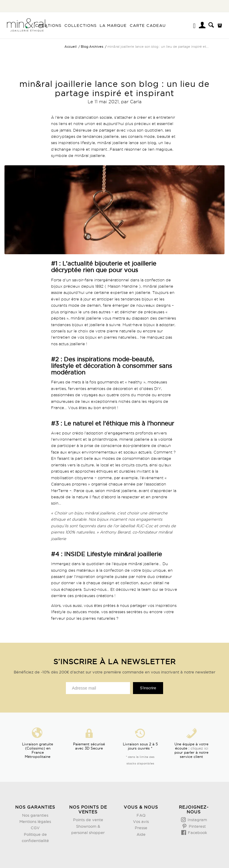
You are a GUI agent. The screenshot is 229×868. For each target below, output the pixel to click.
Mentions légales (35, 821)
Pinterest (197, 826)
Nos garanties (35, 815)
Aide (141, 834)
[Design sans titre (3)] (27, 25)
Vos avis (141, 821)
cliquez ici (199, 748)
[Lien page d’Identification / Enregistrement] (203, 26)
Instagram (197, 820)
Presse (141, 828)
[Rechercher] (211, 25)
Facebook (197, 832)
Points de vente (88, 820)
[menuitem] (48, 25)
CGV (35, 828)
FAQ (141, 815)
